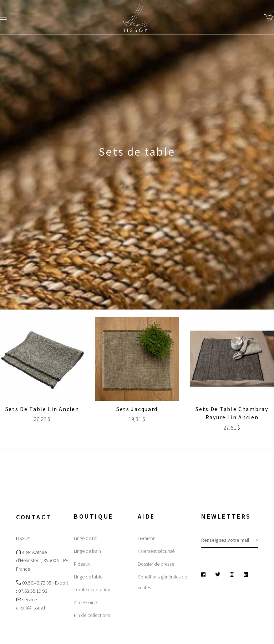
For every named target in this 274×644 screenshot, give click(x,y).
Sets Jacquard (137, 409)
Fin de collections (92, 615)
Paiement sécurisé (156, 551)
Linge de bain (87, 551)
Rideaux (82, 564)
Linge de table (88, 577)
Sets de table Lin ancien (42, 409)
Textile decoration (92, 590)
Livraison (147, 538)
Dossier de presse (156, 564)
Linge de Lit (85, 538)
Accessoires (86, 602)
